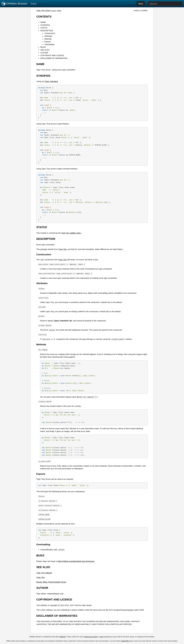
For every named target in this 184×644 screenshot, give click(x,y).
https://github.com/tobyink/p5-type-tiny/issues (76, 561)
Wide (141, 4)
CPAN (59, 11)
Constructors (50, 33)
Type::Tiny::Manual (44, 573)
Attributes (48, 36)
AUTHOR (44, 53)
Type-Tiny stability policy (71, 233)
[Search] (165, 4)
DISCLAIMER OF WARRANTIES (54, 58)
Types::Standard (51, 81)
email (101, 637)
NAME (43, 22)
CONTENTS (44, 17)
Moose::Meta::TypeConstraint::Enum (51, 582)
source (54, 11)
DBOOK (63, 637)
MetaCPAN (125, 641)
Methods (48, 39)
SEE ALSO (45, 50)
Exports (48, 42)
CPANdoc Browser (15, 4)
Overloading (49, 44)
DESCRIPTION (47, 31)
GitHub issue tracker (91, 637)
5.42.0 (34, 4)
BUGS (43, 47)
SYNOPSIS (45, 25)
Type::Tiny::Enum (43, 10)
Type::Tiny (63, 249)
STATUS (44, 28)
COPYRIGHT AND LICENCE (52, 55)
